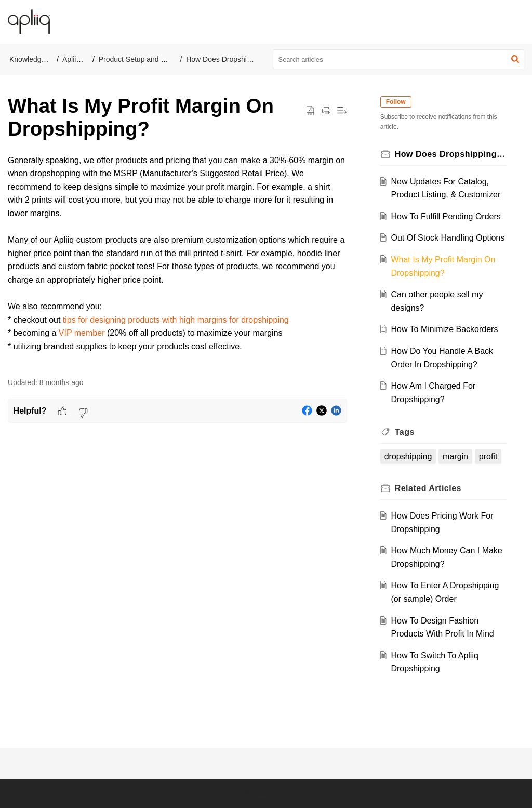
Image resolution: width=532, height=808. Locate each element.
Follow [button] (396, 102)
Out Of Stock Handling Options (448, 238)
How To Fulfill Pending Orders (445, 216)
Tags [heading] (405, 432)
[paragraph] (177, 260)
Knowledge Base (37, 59)
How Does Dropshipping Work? (237, 59)
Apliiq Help (80, 59)
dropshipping (408, 456)
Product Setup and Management (151, 59)
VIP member (82, 333)
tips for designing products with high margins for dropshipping (176, 320)
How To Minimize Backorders (444, 329)
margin (455, 456)
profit (488, 456)
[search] (399, 59)
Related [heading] (428, 488)
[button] (516, 22)
